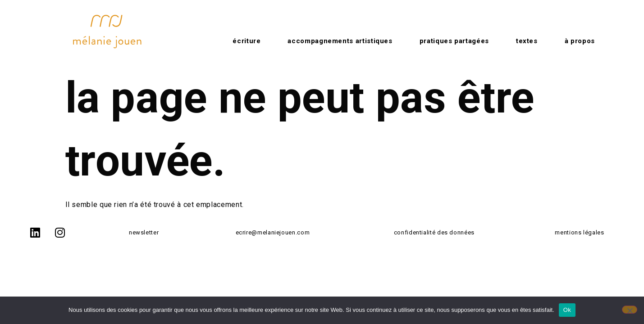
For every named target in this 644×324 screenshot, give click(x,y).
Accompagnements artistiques (340, 41)
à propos (580, 41)
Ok (567, 310)
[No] (630, 310)
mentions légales (579, 232)
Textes (527, 41)
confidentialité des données (434, 232)
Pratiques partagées (454, 41)
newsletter (144, 232)
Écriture (247, 41)
